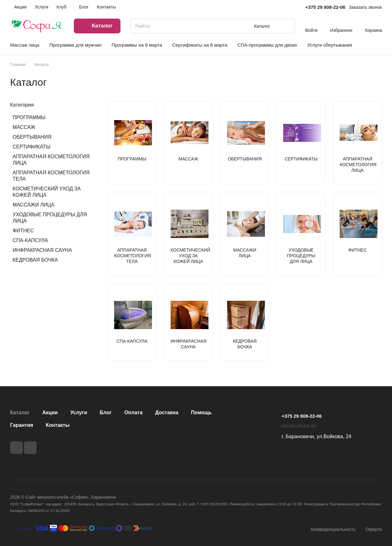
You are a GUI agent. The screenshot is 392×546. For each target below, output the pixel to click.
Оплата (133, 412)
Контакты (58, 425)
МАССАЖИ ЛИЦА (33, 205)
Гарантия (22, 425)
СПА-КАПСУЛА (30, 240)
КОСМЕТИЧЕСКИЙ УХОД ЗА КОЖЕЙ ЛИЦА (47, 192)
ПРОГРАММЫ (29, 117)
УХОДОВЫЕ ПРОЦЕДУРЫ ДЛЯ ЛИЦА (50, 218)
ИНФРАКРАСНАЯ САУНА (42, 250)
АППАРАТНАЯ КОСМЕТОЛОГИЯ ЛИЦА (51, 160)
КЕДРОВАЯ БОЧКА (35, 260)
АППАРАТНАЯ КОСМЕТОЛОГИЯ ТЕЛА (51, 176)
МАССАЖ (24, 127)
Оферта (374, 529)
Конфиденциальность (333, 529)
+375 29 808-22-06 (325, 7)
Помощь (202, 412)
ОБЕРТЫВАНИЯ (32, 137)
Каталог (20, 412)
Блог (106, 412)
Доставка (167, 412)
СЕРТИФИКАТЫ (32, 147)
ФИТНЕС (23, 231)
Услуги (79, 412)
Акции (50, 412)
